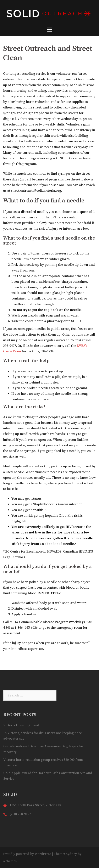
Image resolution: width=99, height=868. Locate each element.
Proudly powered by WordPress (27, 854)
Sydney (71, 854)
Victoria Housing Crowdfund (25, 725)
